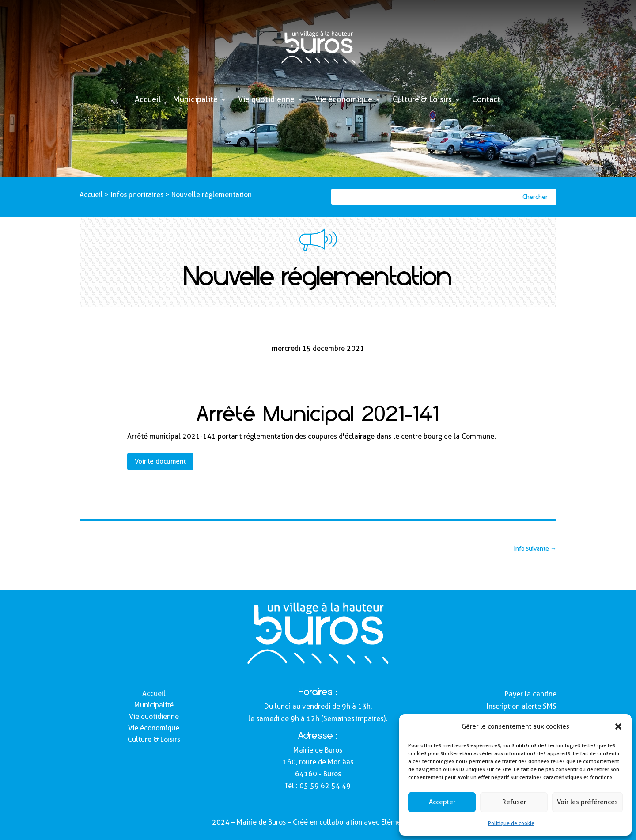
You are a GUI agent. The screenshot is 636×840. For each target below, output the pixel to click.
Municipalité (195, 100)
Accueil (148, 100)
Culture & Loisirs (422, 100)
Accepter (442, 802)
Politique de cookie (511, 823)
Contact (486, 100)
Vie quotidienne (266, 100)
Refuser (514, 802)
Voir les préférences (587, 802)
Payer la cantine (531, 694)
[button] (618, 726)
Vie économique (344, 100)
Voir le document (160, 461)
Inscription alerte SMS (522, 706)
